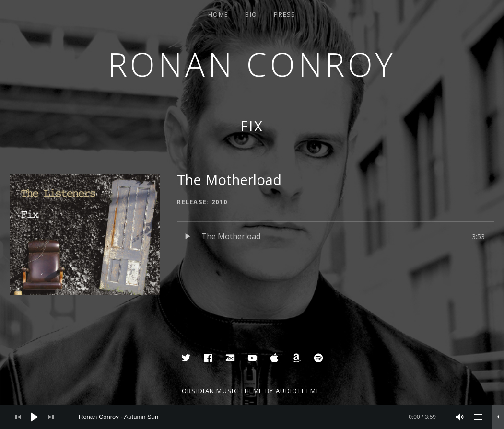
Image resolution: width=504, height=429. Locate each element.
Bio (251, 14)
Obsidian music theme (223, 391)
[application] (252, 417)
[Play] (35, 417)
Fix (252, 126)
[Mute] (460, 417)
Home (218, 14)
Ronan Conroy (252, 64)
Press (285, 14)
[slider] (257, 417)
